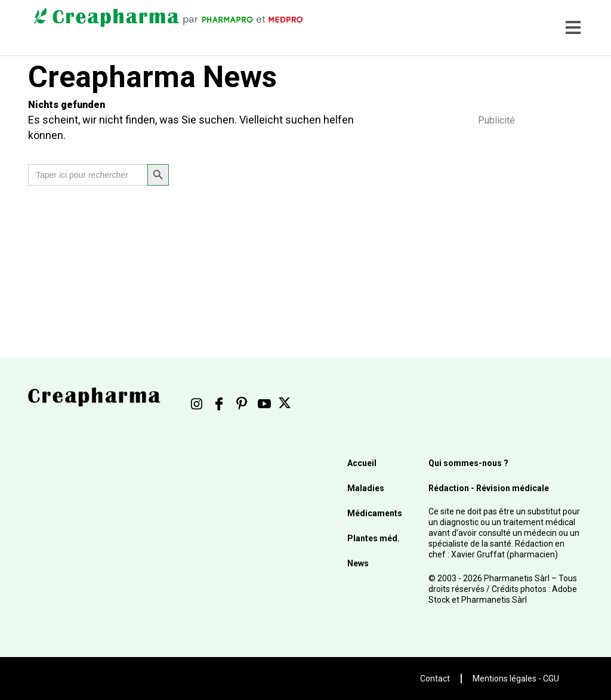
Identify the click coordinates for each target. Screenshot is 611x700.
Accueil (362, 463)
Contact (435, 679)
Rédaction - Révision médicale (489, 488)
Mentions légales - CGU (516, 679)
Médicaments (375, 513)
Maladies (366, 488)
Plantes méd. (374, 538)
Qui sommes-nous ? (468, 463)
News (358, 563)
